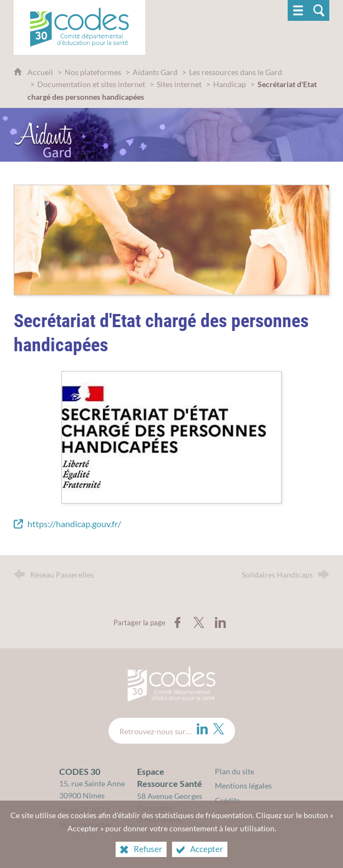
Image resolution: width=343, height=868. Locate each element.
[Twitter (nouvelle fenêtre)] (219, 729)
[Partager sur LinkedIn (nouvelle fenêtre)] (220, 623)
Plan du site (235, 771)
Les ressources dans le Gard (236, 72)
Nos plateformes (93, 72)
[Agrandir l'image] (171, 436)
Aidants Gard (155, 72)
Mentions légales (243, 786)
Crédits (227, 800)
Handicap (230, 84)
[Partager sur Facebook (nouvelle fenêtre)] (178, 623)
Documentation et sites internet (91, 84)
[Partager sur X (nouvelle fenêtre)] (199, 623)
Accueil (41, 72)
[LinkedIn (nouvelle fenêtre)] (202, 729)
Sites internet (180, 84)
